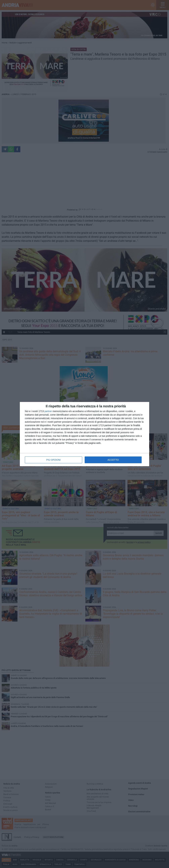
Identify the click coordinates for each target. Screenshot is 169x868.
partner (48, 411)
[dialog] (84, 434)
